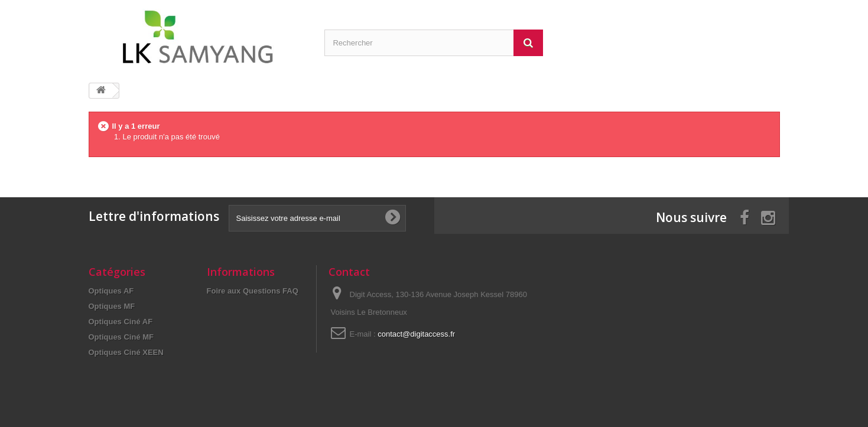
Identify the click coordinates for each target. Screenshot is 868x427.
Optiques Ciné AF (121, 322)
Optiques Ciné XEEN (126, 352)
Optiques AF (111, 291)
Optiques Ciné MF (121, 337)
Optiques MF (112, 306)
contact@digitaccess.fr (416, 334)
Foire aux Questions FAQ (253, 291)
